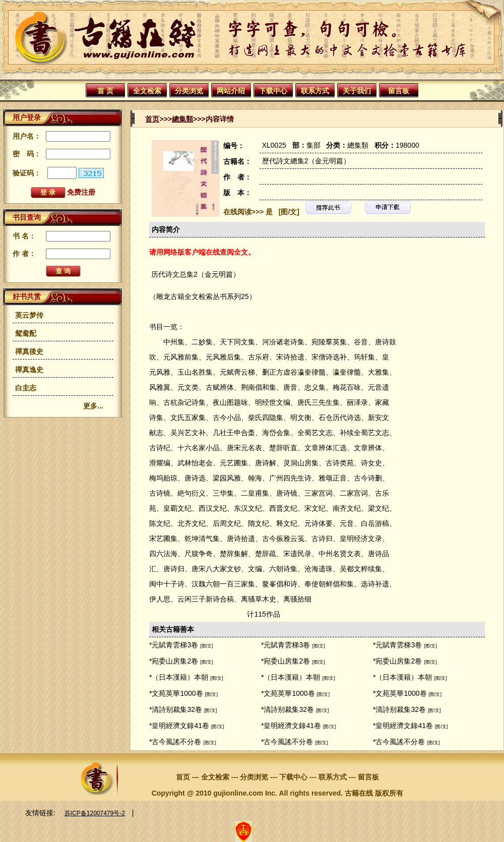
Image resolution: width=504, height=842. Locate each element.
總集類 (182, 119)
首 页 (105, 91)
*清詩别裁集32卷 (176, 709)
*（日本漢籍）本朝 (179, 677)
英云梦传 (29, 315)
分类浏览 (189, 91)
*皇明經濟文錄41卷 (179, 726)
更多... (93, 406)
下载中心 (273, 91)
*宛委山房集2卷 (174, 661)
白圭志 (26, 388)
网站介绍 (231, 91)
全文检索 (147, 91)
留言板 (399, 91)
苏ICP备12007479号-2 (95, 813)
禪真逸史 (29, 370)
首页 (152, 119)
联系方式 (315, 91)
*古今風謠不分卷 (175, 742)
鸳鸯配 (26, 333)
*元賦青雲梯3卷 (174, 645)
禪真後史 (29, 351)
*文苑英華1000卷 (176, 693)
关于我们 (357, 91)
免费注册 (81, 192)
